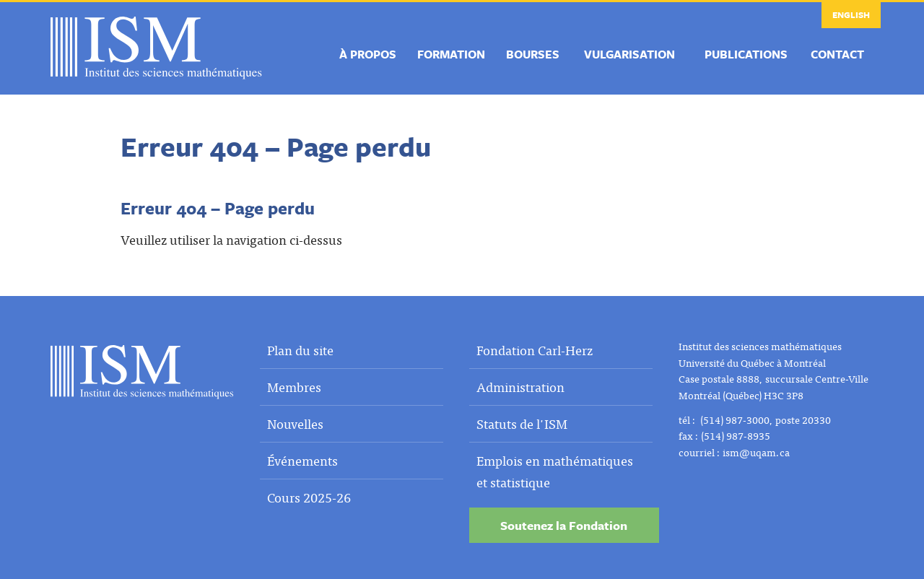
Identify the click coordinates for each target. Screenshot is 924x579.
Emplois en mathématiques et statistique (555, 471)
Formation (451, 54)
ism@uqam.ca (756, 452)
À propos (368, 54)
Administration (520, 387)
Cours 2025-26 (309, 497)
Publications (746, 54)
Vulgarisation (629, 54)
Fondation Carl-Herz (535, 350)
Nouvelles (295, 423)
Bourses (533, 54)
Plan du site (300, 350)
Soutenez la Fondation (564, 525)
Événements (302, 460)
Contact (837, 54)
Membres (294, 387)
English (851, 14)
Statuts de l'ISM (522, 423)
